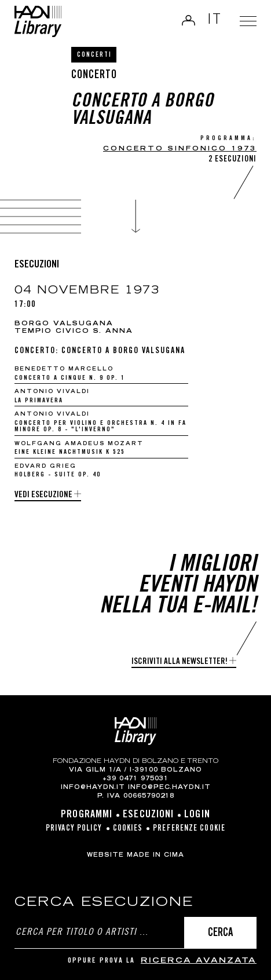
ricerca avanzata (199, 961)
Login (188, 20)
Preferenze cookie (189, 829)
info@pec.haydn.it (169, 788)
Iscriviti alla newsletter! (180, 662)
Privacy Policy (74, 829)
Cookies (128, 829)
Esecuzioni (148, 815)
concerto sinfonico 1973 (180, 149)
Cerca (220, 933)
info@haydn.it (93, 788)
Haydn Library (38, 21)
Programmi (87, 815)
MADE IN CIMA (155, 856)
